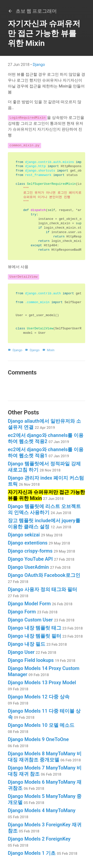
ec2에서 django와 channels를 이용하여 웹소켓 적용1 (46, 453)
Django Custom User (41, 620)
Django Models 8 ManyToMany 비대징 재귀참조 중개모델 (45, 757)
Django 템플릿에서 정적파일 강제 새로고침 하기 (44, 467)
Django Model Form (40, 604)
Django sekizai (35, 535)
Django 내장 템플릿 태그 (45, 628)
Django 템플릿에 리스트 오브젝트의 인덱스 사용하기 (44, 509)
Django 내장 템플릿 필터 (45, 636)
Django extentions (39, 543)
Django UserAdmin (39, 567)
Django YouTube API (41, 559)
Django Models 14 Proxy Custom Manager (44, 671)
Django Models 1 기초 (43, 853)
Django (39, 65)
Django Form (33, 612)
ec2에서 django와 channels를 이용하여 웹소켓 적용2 (46, 438)
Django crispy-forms (41, 551)
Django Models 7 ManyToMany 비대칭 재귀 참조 (45, 771)
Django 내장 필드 (37, 644)
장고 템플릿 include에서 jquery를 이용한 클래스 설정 (44, 524)
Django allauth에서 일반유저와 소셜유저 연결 (44, 424)
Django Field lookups (42, 660)
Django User (32, 652)
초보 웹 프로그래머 (32, 11)
